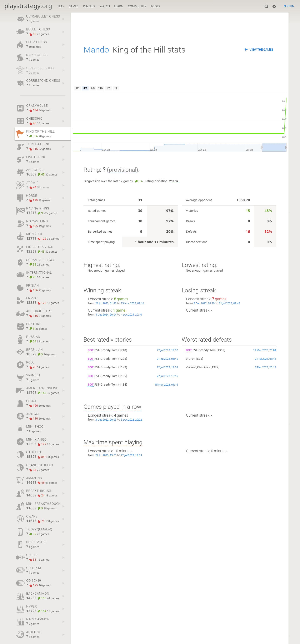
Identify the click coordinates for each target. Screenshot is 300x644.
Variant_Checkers (198, 367)
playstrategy (28, 6)
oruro (190, 359)
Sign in (289, 6)
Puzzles (89, 6)
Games (74, 6)
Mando (96, 50)
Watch (105, 6)
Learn (119, 6)
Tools (155, 6)
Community (137, 6)
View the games (261, 50)
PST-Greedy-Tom (103, 350)
